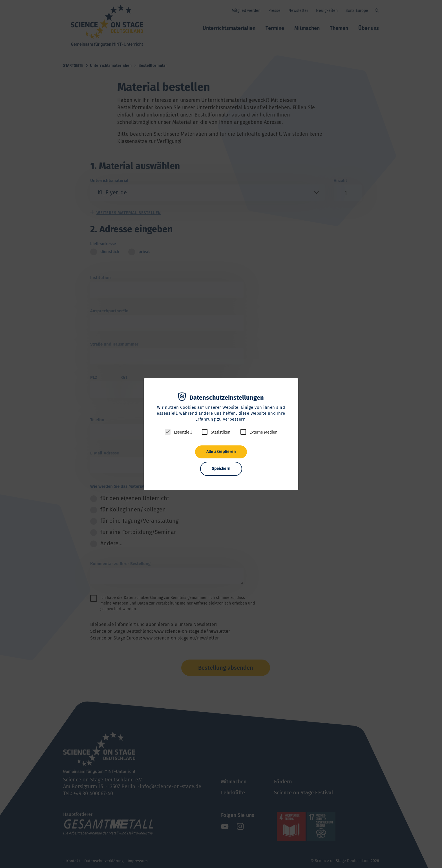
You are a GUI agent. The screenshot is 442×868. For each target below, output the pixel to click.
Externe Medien (263, 432)
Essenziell (183, 432)
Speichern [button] (221, 469)
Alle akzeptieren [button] (221, 452)
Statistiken (221, 432)
